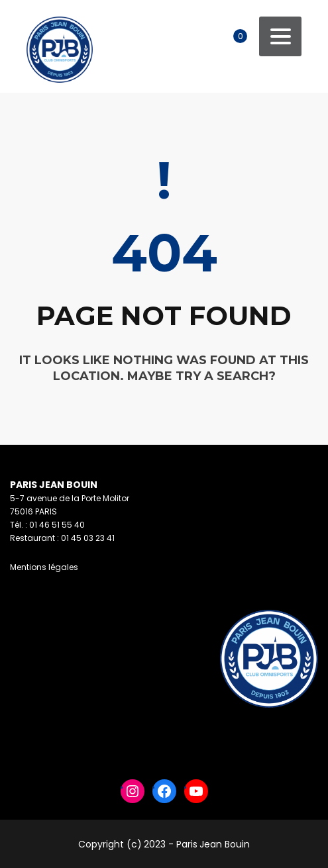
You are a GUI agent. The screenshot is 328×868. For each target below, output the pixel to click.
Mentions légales (44, 567)
